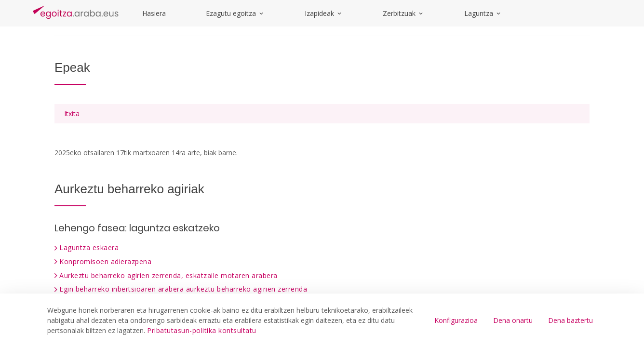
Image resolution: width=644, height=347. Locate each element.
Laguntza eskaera (89, 247)
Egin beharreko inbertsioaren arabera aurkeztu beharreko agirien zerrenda (183, 289)
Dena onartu (513, 320)
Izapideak (324, 13)
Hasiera (154, 13)
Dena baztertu (570, 320)
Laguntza (483, 13)
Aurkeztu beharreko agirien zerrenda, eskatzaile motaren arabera (168, 275)
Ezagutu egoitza (235, 13)
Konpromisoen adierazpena (105, 261)
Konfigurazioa (456, 320)
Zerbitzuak (403, 13)
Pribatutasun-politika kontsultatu (202, 330)
